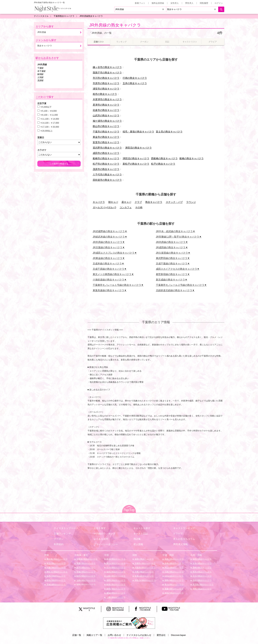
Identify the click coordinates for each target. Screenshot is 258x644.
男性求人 (189, 3)
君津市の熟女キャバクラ (106, 105)
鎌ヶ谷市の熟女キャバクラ (107, 67)
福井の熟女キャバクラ (116, 572)
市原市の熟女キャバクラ (106, 83)
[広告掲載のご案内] (129, 623)
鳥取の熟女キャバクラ (174, 559)
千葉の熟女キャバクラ (56, 567)
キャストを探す (142, 528)
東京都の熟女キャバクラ (57, 559)
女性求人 (175, 3)
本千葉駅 (42, 71)
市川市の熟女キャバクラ (106, 78)
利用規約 (59, 544)
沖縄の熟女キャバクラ (202, 589)
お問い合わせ (114, 635)
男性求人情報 (180, 544)
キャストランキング (184, 528)
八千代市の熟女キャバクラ (107, 175)
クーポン (59, 539)
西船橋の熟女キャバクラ (164, 158)
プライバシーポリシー (106, 544)
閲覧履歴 (204, 3)
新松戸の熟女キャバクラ (136, 164)
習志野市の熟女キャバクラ (107, 148)
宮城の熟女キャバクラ (86, 572)
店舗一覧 (77, 635)
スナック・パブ (174, 202)
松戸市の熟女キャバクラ (106, 164)
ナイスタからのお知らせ (139, 635)
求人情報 (138, 544)
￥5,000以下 (46, 107)
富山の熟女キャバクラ (116, 563)
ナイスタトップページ (66, 528)
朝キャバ (113, 202)
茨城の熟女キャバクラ (56, 584)
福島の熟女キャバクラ (86, 584)
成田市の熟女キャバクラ (106, 153)
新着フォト (140, 3)
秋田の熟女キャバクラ (86, 576)
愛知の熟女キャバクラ (116, 593)
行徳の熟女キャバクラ (135, 78)
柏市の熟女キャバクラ (105, 94)
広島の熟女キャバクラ (174, 572)
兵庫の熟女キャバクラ (144, 572)
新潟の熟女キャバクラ (116, 559)
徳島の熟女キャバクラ (174, 580)
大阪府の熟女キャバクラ (145, 567)
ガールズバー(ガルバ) (104, 207)
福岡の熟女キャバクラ (202, 559)
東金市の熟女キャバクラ (106, 137)
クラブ (138, 202)
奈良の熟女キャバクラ (144, 576)
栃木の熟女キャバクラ (56, 576)
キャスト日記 (141, 534)
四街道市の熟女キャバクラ (107, 180)
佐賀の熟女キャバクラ (202, 563)
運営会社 (161, 635)
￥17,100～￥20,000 (50, 127)
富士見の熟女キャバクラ (169, 132)
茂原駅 (40, 80)
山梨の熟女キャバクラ (116, 576)
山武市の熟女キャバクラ (106, 115)
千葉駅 (40, 68)
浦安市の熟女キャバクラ (106, 89)
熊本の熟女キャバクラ (202, 572)
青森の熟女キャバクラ (86, 563)
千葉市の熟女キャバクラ (106, 132)
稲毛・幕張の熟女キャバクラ (138, 132)
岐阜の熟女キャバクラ (116, 584)
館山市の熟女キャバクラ (106, 126)
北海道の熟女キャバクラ (87, 559)
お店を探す (100, 528)
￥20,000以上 (46, 131)
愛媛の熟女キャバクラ (174, 589)
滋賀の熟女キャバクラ (144, 559)
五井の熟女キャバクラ (135, 83)
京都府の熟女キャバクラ (145, 563)
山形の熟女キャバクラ (86, 580)
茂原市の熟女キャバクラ (106, 169)
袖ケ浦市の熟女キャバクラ (107, 121)
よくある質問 (101, 539)
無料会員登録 (158, 3)
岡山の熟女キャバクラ (174, 567)
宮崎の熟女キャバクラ (202, 580)
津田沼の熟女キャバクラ (138, 148)
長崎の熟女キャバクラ (202, 567)
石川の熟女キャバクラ (116, 567)
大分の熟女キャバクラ (202, 576)
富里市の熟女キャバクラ (106, 142)
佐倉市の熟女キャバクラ (106, 110)
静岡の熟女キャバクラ (116, 589)
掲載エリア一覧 (94, 635)
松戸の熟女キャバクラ (163, 164)
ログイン (219, 3)
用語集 (137, 539)
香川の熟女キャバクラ (174, 584)
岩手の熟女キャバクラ (86, 567)
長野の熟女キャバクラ (116, 580)
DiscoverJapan (178, 635)
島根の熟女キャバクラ (174, 563)
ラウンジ (191, 202)
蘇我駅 (40, 74)
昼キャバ (126, 202)
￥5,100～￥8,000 (48, 111)
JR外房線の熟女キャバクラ (115, 25)
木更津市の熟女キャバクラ (107, 99)
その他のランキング (105, 534)
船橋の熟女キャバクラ (192, 158)
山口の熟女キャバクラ (174, 576)
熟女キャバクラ (154, 202)
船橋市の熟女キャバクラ (106, 158)
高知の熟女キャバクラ (174, 593)
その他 (139, 207)
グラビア (178, 534)
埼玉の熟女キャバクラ (56, 563)
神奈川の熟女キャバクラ (57, 572)
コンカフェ (126, 207)
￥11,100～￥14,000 (50, 119)
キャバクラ (99, 202)
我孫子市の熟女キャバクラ (107, 73)
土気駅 (40, 77)
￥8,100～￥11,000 (49, 115)
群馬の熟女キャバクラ (56, 580)
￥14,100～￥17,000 (50, 123)
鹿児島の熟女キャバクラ (203, 584)
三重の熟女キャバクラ (116, 597)
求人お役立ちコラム (184, 539)
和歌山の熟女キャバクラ (145, 580)
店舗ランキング (62, 534)
